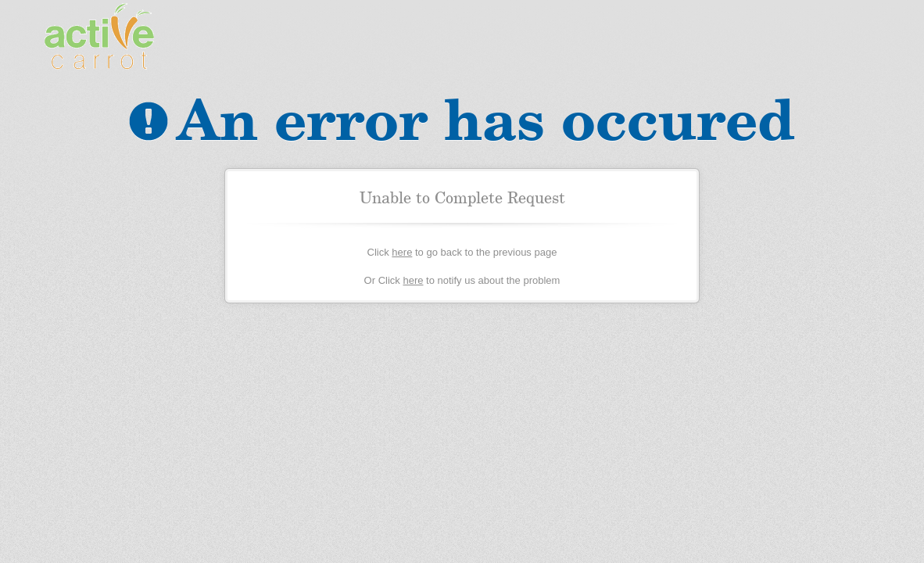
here (402, 252)
